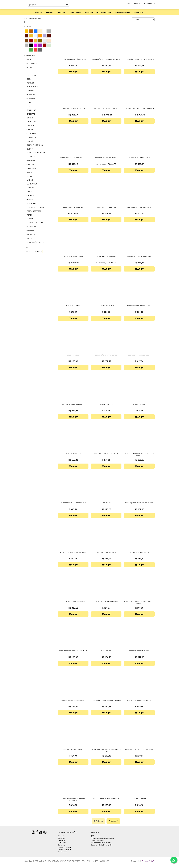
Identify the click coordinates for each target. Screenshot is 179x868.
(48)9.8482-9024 (98, 840)
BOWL (29, 102)
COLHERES (31, 137)
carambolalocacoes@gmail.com (104, 838)
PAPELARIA (31, 75)
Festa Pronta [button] (76, 12)
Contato (126, 4)
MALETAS (30, 188)
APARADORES (32, 87)
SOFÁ (29, 79)
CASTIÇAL (30, 126)
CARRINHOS (31, 122)
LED (28, 71)
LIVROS (29, 180)
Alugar (73, 72)
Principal (38, 12)
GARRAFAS (31, 168)
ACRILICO (30, 83)
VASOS (29, 238)
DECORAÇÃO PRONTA (35, 242)
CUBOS (29, 149)
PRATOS (30, 219)
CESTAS (30, 130)
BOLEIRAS (30, 98)
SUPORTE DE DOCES (35, 223)
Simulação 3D (139, 12)
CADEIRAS (30, 114)
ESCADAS (30, 157)
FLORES (30, 67)
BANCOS (30, 91)
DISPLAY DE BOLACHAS (36, 153)
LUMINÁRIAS (31, 184)
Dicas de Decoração (104, 12)
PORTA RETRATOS (34, 211)
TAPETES (30, 231)
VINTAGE (38, 251)
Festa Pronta (62, 843)
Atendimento (96, 836)
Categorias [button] (62, 12)
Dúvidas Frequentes (122, 12)
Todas (29, 60)
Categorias (61, 840)
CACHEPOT (31, 110)
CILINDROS (31, 133)
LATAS (29, 176)
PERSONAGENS (33, 203)
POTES (29, 215)
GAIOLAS (30, 164)
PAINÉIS (30, 199)
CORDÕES (30, 141)
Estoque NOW (148, 861)
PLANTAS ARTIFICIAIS (35, 207)
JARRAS (30, 172)
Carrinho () (149, 3)
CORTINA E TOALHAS (35, 145)
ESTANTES (31, 161)
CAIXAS (29, 118)
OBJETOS (30, 196)
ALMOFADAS (31, 64)
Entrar (137, 4)
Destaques (89, 12)
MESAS (29, 192)
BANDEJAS (31, 95)
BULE (28, 106)
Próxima (113, 821)
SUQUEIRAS (31, 227)
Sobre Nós (49, 12)
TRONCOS (30, 234)
